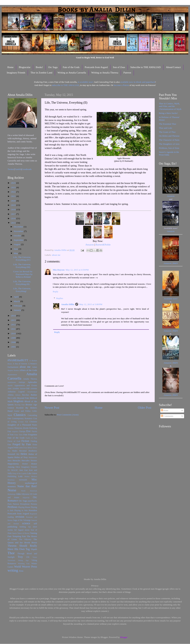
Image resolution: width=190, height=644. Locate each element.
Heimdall (11, 454)
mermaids (23, 480)
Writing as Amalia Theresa (105, 73)
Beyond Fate (23, 398)
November (19, 231)
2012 (14, 325)
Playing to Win (21, 510)
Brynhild (20, 408)
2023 (14, 187)
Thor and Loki (165, 128)
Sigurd (21, 530)
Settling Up (25, 527)
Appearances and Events (26, 385)
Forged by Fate (22, 444)
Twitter (11, 169)
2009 (14, 338)
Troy (20, 557)
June (16, 249)
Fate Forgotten (30, 435)
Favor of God (14, 441)
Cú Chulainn (31, 422)
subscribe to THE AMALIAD (65, 85)
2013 (14, 320)
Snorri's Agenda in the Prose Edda (169, 153)
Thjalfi (34, 549)
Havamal (23, 451)
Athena (11, 395)
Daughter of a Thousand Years (22, 425)
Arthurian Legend (16, 392)
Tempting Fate (19, 536)
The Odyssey (25, 539)
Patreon (127, 73)
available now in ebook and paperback (138, 82)
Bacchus (26, 395)
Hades (15, 451)
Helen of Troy (21, 457)
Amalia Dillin (68, 304)
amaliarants (12, 382)
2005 (14, 347)
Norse (12, 490)
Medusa (34, 476)
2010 (14, 333)
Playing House (24, 507)
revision (20, 517)
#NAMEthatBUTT (18, 360)
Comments (167, 416)
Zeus (21, 571)
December (19, 227)
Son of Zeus (119, 67)
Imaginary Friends (16, 73)
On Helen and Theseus (169, 136)
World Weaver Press (26, 567)
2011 (14, 329)
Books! (39, 67)
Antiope (22, 382)
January (18, 310)
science (26, 523)
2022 (14, 192)
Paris (10, 504)
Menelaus (11, 480)
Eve (29, 431)
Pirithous (12, 507)
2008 (14, 342)
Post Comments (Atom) (68, 415)
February (18, 306)
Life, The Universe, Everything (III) (22, 266)
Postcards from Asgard (96, 67)
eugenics (15, 431)
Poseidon (33, 510)
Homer (25, 464)
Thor (11, 553)
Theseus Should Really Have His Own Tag (22, 547)
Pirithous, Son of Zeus (169, 148)
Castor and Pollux (22, 411)
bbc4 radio (12, 398)
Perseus (34, 504)
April (16, 297)
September (19, 240)
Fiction (25, 441)
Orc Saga (53, 67)
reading (11, 517)
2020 (14, 201)
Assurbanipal (32, 392)
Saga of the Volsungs (22, 520)
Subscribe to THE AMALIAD (146, 67)
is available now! (86, 82)
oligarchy (26, 497)
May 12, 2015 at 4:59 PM (77, 270)
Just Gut (23, 470)
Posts (165, 410)
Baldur (34, 395)
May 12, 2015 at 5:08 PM (91, 304)
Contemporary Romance (22, 418)
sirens (27, 530)
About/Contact (173, 67)
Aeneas (16, 370)
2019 (14, 205)
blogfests (18, 401)
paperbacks (32, 501)
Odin (18, 494)
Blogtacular (25, 67)
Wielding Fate (24, 563)
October (18, 236)
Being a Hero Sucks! (168, 113)
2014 (14, 316)
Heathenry (33, 451)
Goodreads (27, 169)
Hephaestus (33, 457)
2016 (14, 218)
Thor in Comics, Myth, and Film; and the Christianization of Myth (170, 106)
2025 (14, 183)
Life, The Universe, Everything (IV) (22, 258)
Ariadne (16, 388)
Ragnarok (33, 514)
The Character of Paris (169, 140)
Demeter (11, 428)
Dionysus (18, 428)
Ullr (28, 557)
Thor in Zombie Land (41, 73)
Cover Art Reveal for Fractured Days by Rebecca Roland (23, 274)
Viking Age (23, 560)
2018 (14, 209)
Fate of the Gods (71, 67)
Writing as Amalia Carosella (72, 73)
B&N (175, 263)
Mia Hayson (59, 270)
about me (56, 255)
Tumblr (18, 169)
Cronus (21, 422)
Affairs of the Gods (28, 370)
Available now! (171, 299)
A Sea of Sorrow (20, 364)
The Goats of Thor (167, 132)
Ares (9, 388)
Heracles (17, 460)
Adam (34, 367)
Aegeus (10, 370)
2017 (14, 214)
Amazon (90, 245)
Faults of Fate (31, 438)
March (17, 301)
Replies (60, 298)
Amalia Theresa (30, 379)
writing (13, 570)
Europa (22, 431)
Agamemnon (12, 374)
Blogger (124, 637)
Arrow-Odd (25, 388)
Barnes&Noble (103, 245)
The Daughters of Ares (169, 144)
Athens (18, 395)
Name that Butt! (27, 486)
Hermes (34, 461)
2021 (14, 196)
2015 (14, 223)
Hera (10, 461)
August (17, 244)
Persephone (25, 504)
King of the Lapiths (20, 473)
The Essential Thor (167, 124)
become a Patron (121, 85)
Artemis (34, 388)
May (16, 253)
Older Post (145, 408)
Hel (18, 454)
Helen (24, 454)
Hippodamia (13, 464)
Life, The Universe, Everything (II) (22, 283)
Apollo (10, 385)
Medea (27, 476)
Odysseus (25, 494)
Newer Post (52, 408)
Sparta (14, 533)
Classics (20, 415)
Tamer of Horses (23, 533)
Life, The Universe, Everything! (22, 290)
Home (11, 67)
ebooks (26, 428)
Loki (20, 476)
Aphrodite (32, 382)
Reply (55, 292)
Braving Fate (20, 405)
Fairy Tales (18, 435)
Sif (15, 530)
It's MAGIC (13, 470)
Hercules (26, 460)
